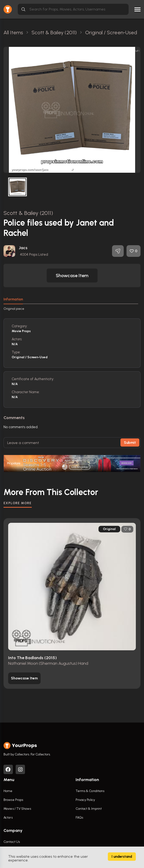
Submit (130, 443)
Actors (8, 818)
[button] (72, 169)
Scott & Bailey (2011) (28, 213)
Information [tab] (13, 299)
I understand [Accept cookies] (122, 857)
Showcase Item (72, 276)
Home (8, 791)
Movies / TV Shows (17, 809)
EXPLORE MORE (18, 503)
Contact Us (12, 842)
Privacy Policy (85, 800)
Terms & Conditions (90, 791)
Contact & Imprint (89, 809)
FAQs (79, 818)
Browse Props (13, 800)
